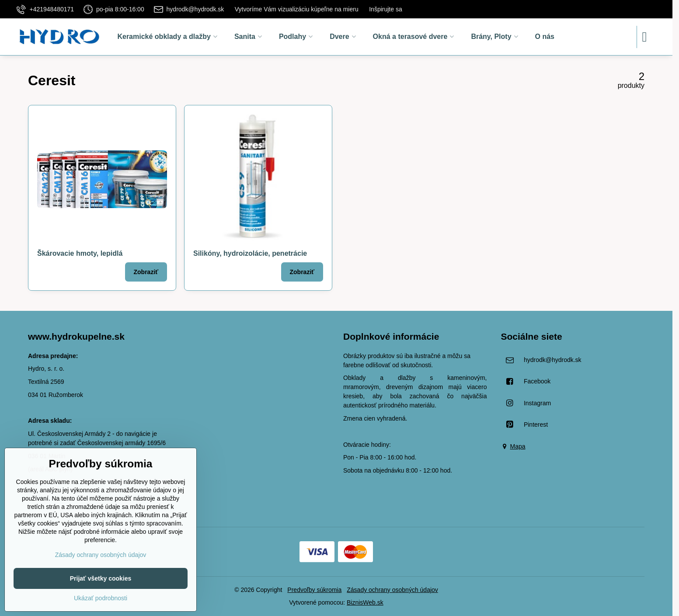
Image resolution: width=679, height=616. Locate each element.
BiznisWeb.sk (365, 602)
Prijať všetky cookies (101, 578)
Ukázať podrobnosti (101, 598)
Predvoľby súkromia (314, 590)
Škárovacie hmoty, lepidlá (80, 253)
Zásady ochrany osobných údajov (392, 590)
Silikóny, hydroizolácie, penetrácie (250, 253)
